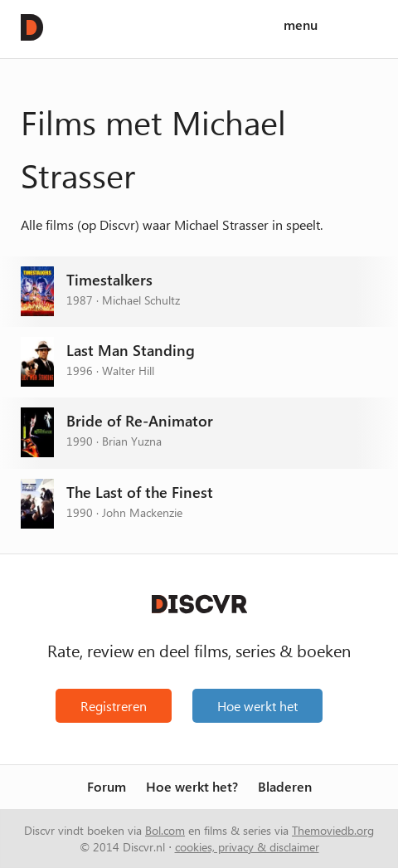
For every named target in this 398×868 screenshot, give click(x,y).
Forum (107, 787)
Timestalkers (109, 280)
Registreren (114, 706)
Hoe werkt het (257, 706)
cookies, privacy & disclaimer (247, 846)
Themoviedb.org (333, 830)
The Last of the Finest (140, 493)
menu (301, 25)
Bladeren (285, 787)
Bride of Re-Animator (140, 421)
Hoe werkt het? (192, 787)
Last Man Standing (131, 351)
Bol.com (165, 830)
